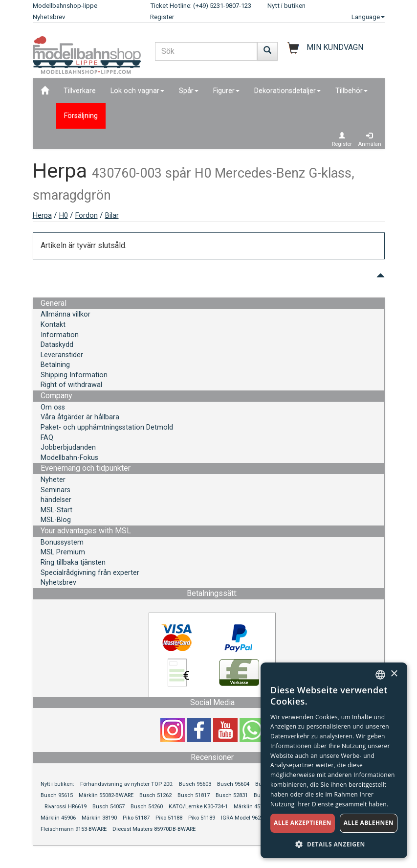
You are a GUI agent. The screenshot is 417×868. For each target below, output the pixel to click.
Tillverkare (80, 91)
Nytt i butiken (286, 6)
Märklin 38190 (99, 818)
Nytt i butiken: (57, 784)
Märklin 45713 (251, 807)
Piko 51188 (169, 818)
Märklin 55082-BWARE (106, 795)
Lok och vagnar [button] (137, 91)
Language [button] (368, 17)
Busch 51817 (194, 795)
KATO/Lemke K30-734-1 (198, 807)
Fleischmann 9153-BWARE (74, 829)
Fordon (87, 216)
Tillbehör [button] (351, 91)
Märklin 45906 (58, 818)
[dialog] (334, 760)
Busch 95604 (233, 784)
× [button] (394, 674)
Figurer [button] (226, 91)
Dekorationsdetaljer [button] (287, 91)
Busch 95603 (195, 784)
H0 (64, 216)
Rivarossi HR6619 (66, 807)
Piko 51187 (136, 818)
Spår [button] (189, 91)
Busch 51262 (155, 795)
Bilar (112, 216)
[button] (334, 844)
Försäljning (81, 116)
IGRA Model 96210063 (248, 818)
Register (162, 17)
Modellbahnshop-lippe (65, 6)
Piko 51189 (202, 818)
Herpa (42, 216)
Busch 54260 (147, 807)
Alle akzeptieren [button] (303, 823)
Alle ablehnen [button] (369, 823)
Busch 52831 (232, 795)
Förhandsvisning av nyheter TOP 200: (128, 784)
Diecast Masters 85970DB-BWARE (154, 829)
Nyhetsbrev (49, 17)
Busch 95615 (57, 795)
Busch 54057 (109, 807)
